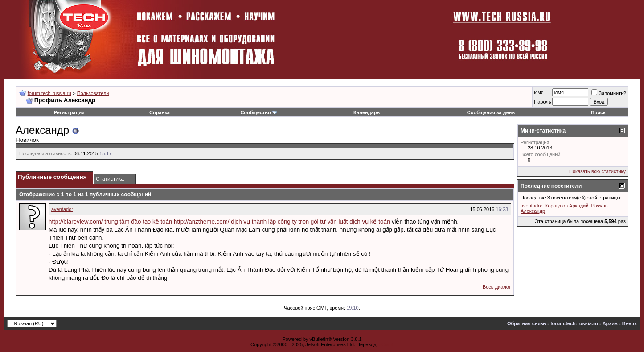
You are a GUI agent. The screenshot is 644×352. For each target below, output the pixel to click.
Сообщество (258, 112)
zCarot (386, 344)
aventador (62, 209)
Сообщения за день (491, 112)
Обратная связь (527, 323)
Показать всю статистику (597, 171)
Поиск (598, 112)
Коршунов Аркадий (567, 206)
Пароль (542, 102)
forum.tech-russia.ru (49, 93)
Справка (160, 112)
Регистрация (69, 112)
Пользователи (93, 93)
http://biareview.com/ (76, 222)
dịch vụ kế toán (370, 222)
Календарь (367, 112)
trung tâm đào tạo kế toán (138, 222)
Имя (539, 92)
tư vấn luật (334, 222)
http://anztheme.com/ (201, 222)
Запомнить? (609, 93)
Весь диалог (497, 287)
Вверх (630, 323)
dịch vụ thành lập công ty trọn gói (275, 222)
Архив (610, 323)
